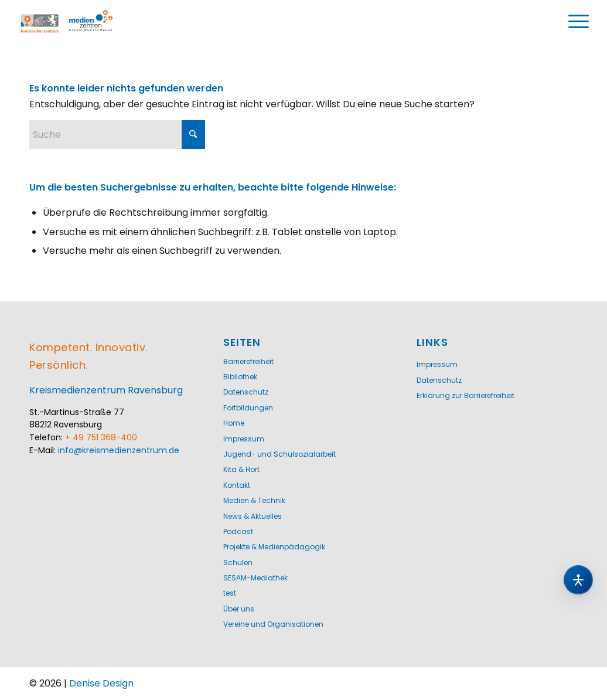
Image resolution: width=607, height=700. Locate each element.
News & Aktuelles (253, 516)
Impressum (244, 439)
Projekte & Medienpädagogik (274, 547)
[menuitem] (578, 22)
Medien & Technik (254, 500)
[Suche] (117, 135)
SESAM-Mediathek (255, 578)
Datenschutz (246, 392)
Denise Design (101, 683)
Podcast (238, 531)
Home (234, 423)
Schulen (238, 563)
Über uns (239, 609)
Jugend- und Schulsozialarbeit (279, 454)
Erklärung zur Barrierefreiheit (466, 395)
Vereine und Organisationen (273, 624)
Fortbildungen (248, 408)
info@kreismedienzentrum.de (119, 450)
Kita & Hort (241, 469)
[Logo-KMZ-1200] (79, 22)
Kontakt (237, 485)
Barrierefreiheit (248, 361)
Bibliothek (240, 377)
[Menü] (578, 22)
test (230, 593)
